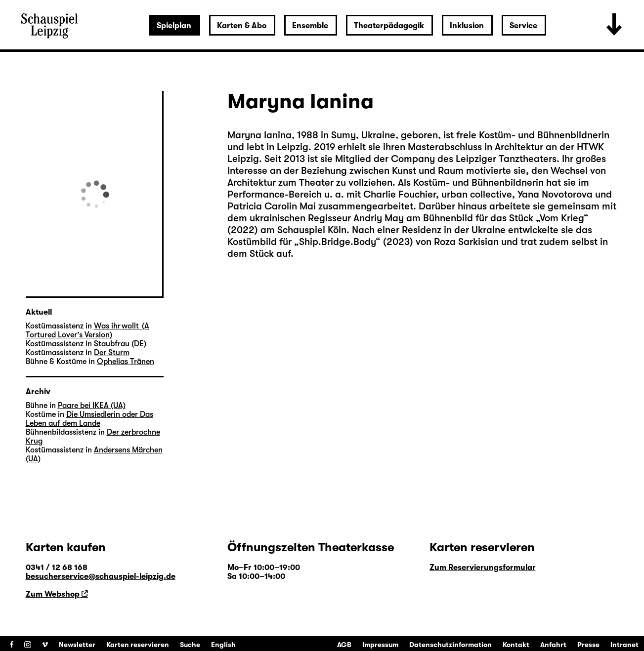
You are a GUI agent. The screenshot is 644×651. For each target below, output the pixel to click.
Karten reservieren (138, 645)
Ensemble (310, 26)
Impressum (380, 645)
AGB (344, 645)
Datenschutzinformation (451, 645)
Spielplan (174, 26)
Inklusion (467, 26)
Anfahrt (553, 645)
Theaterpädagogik (389, 26)
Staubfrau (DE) (120, 344)
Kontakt (516, 645)
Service (523, 26)
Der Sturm (112, 353)
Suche (190, 645)
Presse (588, 645)
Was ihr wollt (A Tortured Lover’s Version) (87, 330)
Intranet (624, 645)
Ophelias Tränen (126, 362)
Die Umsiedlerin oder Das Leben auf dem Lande (89, 419)
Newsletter (77, 645)
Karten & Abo (242, 26)
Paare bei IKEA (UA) (92, 406)
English (223, 645)
